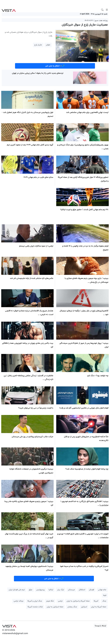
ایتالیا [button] (51, 590)
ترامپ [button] (60, 601)
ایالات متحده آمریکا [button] (35, 607)
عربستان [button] (71, 590)
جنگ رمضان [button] (72, 607)
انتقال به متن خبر (55, 66)
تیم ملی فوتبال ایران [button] (17, 590)
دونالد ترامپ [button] (18, 601)
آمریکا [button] (96, 601)
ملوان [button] (48, 45)
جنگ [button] (104, 601)
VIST (9, 10)
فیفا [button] (105, 595)
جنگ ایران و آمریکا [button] (35, 601)
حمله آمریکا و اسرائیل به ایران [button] (78, 601)
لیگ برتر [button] (61, 590)
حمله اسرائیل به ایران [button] (55, 607)
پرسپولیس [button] (40, 590)
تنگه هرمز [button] (50, 601)
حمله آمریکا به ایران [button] (99, 607)
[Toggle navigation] (107, 10)
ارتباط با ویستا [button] (100, 626)
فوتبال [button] (92, 590)
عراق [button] (31, 590)
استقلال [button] (82, 590)
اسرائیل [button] (84, 607)
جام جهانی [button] (102, 590)
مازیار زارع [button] (38, 45)
